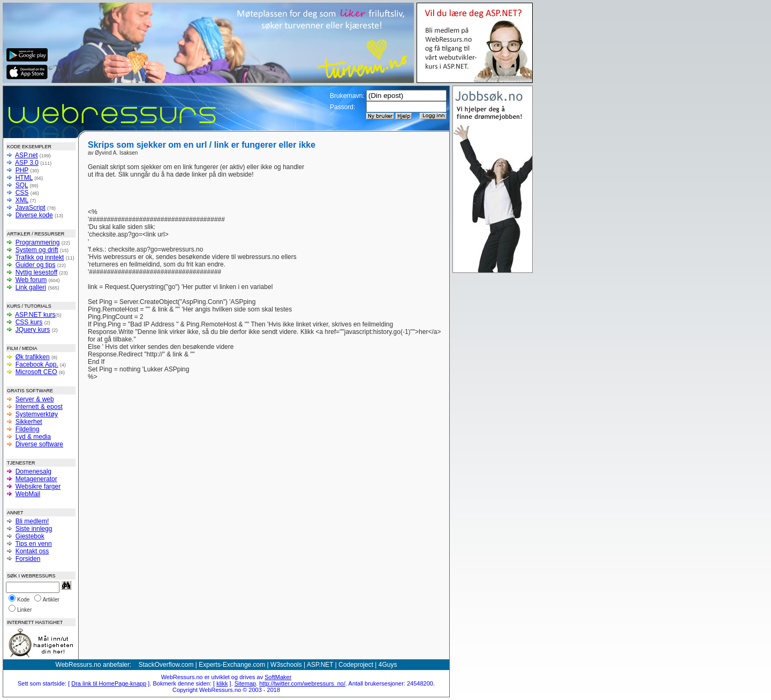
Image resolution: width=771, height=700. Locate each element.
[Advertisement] (376, 179)
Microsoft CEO (36, 372)
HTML (24, 178)
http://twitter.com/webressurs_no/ (302, 683)
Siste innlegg (34, 529)
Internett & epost (39, 407)
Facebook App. (37, 364)
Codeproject (356, 665)
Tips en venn (33, 544)
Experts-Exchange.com (232, 665)
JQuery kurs (33, 330)
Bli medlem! (32, 521)
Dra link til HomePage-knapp (109, 683)
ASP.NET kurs (35, 315)
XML (22, 200)
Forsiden (28, 559)
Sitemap (245, 683)
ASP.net (26, 155)
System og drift (37, 250)
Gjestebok (30, 536)
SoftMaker (278, 677)
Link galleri (31, 287)
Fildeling (28, 429)
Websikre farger (38, 486)
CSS (22, 193)
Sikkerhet (29, 422)
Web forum (31, 280)
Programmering (38, 242)
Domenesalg (33, 471)
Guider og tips (36, 265)
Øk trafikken (33, 357)
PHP (22, 170)
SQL (22, 185)
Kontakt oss (32, 551)
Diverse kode (34, 215)
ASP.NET (320, 665)
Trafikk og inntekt (39, 257)
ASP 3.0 (27, 163)
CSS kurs (29, 322)
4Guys (388, 665)
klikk (222, 683)
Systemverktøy (37, 414)
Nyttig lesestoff (36, 272)
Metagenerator (36, 479)
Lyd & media (33, 437)
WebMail (28, 494)
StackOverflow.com (166, 665)
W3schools (286, 665)
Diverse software (39, 444)
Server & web (35, 399)
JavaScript (31, 208)
